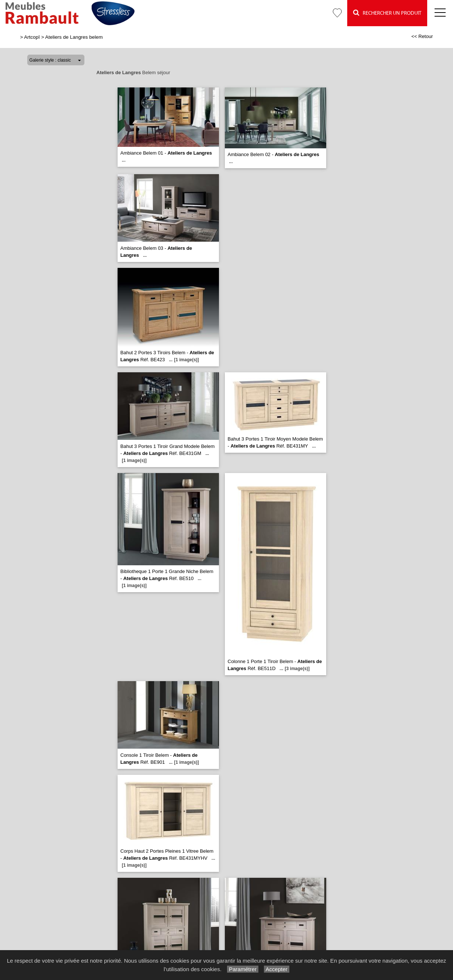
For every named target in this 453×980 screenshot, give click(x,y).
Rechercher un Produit (387, 13)
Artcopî (32, 37)
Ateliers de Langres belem (74, 37)
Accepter (277, 969)
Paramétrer (243, 969)
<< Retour (422, 36)
